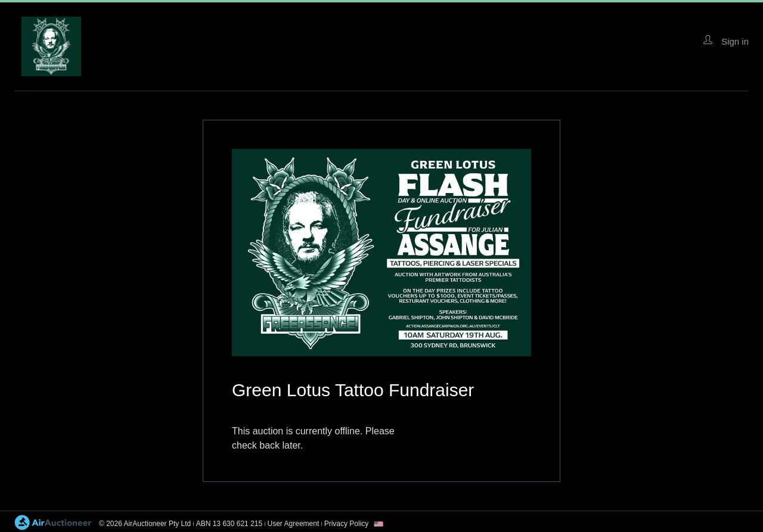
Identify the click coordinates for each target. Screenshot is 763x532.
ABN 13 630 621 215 (229, 524)
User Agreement (294, 524)
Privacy (347, 524)
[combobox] (379, 524)
